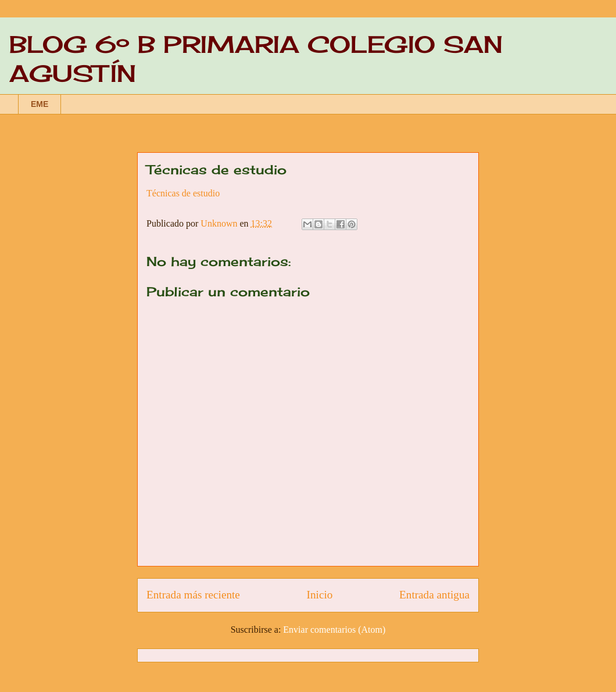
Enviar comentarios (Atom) (334, 630)
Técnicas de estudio (183, 193)
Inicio (320, 595)
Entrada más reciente (193, 595)
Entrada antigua (434, 595)
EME (40, 104)
